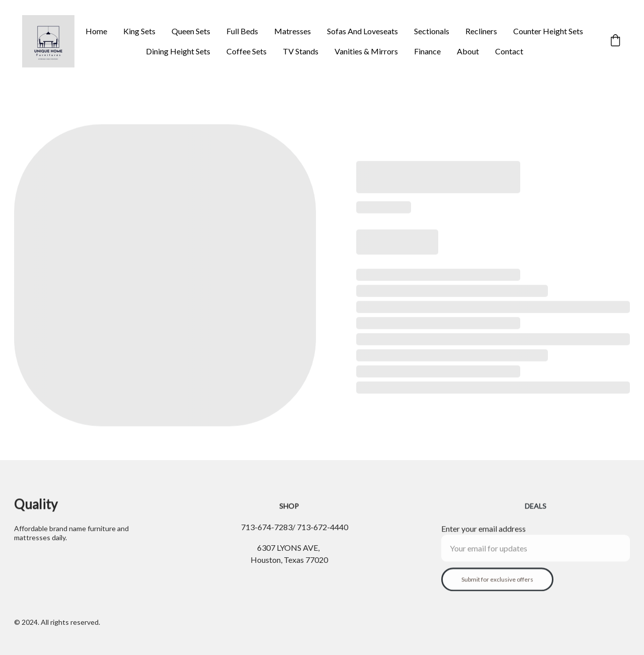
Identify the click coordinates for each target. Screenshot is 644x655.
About (468, 51)
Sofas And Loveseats (363, 31)
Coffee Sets (247, 51)
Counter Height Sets (548, 31)
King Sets (139, 31)
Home (96, 31)
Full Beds (242, 31)
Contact (509, 51)
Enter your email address (484, 536)
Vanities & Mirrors (366, 51)
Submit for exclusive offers (497, 587)
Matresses (293, 31)
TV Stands (301, 51)
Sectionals (432, 31)
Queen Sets (191, 31)
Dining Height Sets (178, 51)
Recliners (481, 31)
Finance (427, 51)
